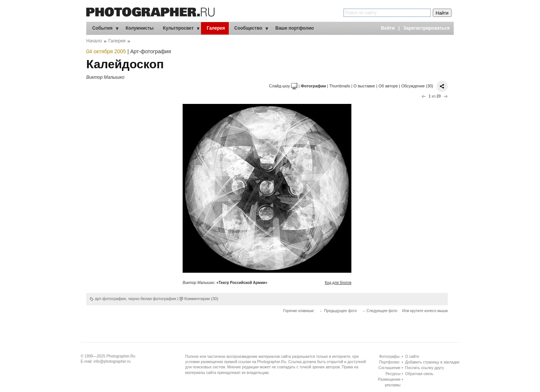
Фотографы (389, 357)
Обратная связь (419, 374)
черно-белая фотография (152, 299)
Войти (388, 28)
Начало (94, 41)
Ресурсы (393, 374)
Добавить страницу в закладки (432, 362)
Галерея (216, 28)
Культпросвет (178, 28)
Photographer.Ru (121, 356)
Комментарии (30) (201, 299)
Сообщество (248, 28)
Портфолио (389, 362)
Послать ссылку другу (424, 368)
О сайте (412, 357)
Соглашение (389, 368)
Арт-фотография (151, 51)
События (102, 28)
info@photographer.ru (112, 361)
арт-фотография (110, 299)
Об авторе (388, 86)
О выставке (364, 86)
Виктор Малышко (105, 77)
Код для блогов (338, 283)
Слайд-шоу (283, 86)
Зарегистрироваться (427, 28)
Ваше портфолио (295, 28)
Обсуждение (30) (417, 86)
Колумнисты (140, 28)
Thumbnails (340, 86)
